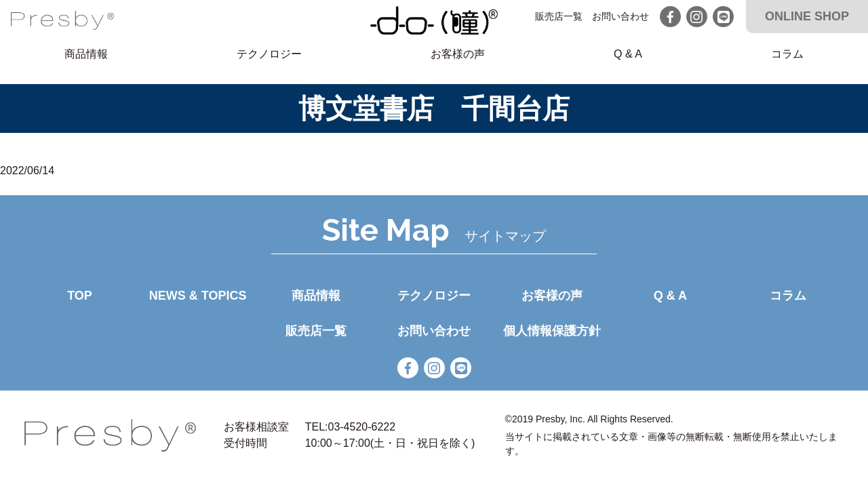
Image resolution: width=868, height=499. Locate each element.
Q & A (628, 54)
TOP (80, 296)
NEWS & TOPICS (198, 296)
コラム (787, 54)
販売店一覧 (559, 16)
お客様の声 (458, 54)
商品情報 (86, 54)
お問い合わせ (620, 16)
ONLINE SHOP (807, 16)
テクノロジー (269, 54)
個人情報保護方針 (552, 331)
